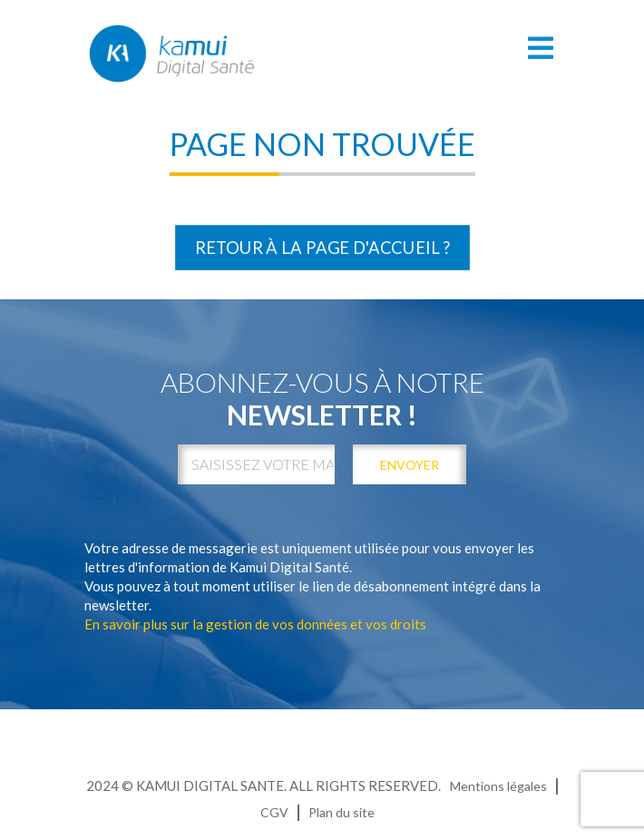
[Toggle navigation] (541, 48)
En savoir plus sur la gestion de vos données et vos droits (255, 624)
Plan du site (342, 812)
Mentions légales (498, 786)
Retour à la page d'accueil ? (322, 248)
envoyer (410, 465)
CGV (274, 812)
